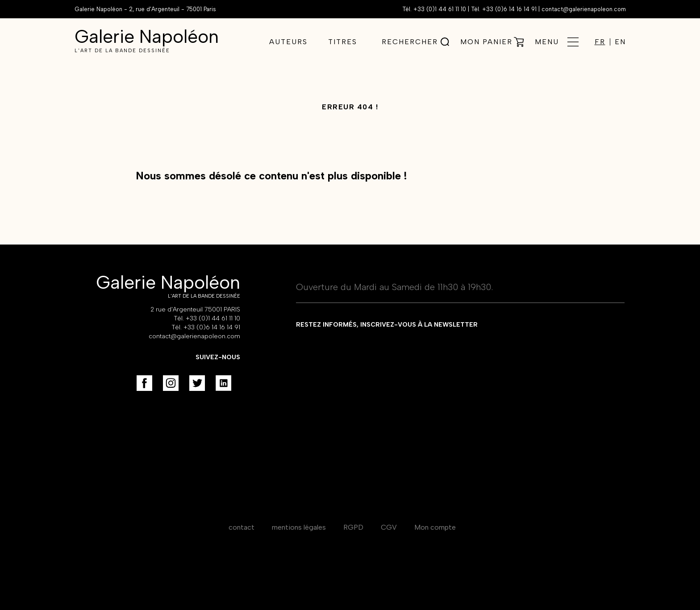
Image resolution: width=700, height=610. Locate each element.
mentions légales (299, 527)
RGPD (353, 527)
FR (600, 42)
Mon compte (435, 527)
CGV (389, 527)
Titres (343, 42)
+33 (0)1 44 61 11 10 (440, 9)
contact (242, 527)
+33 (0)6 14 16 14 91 (509, 9)
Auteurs (288, 42)
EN (620, 42)
